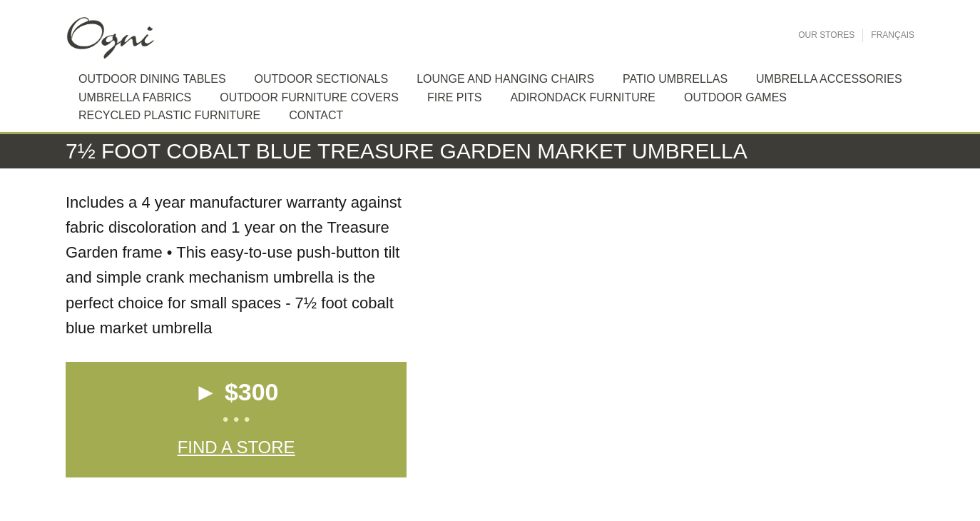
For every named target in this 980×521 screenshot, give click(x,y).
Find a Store (236, 447)
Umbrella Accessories (829, 79)
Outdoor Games (735, 97)
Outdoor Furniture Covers (309, 97)
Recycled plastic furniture (169, 115)
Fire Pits (454, 97)
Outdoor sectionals (322, 79)
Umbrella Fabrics (135, 97)
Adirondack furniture (583, 97)
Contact (316, 115)
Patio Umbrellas (675, 79)
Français (893, 35)
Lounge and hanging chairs (505, 79)
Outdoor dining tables (152, 79)
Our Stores (826, 35)
